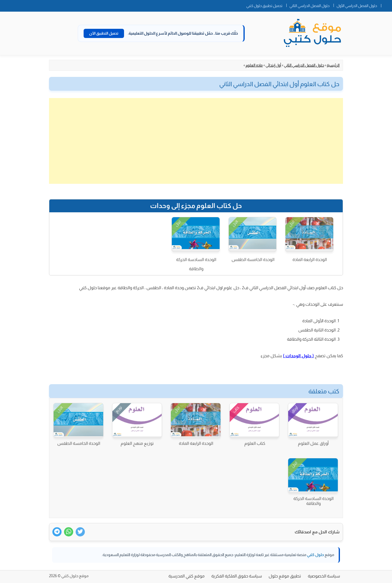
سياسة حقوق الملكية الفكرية (237, 576)
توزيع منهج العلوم (137, 443)
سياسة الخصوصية (324, 576)
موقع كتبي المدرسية (187, 576)
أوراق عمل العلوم (313, 443)
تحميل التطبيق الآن (104, 33)
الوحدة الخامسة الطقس (253, 259)
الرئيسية (333, 65)
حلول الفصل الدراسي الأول (357, 6)
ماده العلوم (254, 65)
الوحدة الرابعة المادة (310, 259)
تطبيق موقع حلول (285, 576)
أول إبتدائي (273, 65)
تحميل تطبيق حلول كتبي (264, 6)
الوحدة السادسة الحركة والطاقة (196, 264)
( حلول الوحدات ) (298, 356)
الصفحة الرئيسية (386, 5)
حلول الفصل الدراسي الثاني (309, 6)
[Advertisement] (196, 141)
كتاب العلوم (255, 443)
